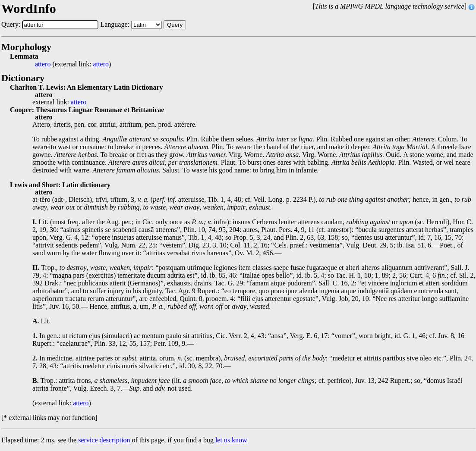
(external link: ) (73, 64)
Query (175, 25)
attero (43, 64)
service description (104, 440)
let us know (231, 440)
